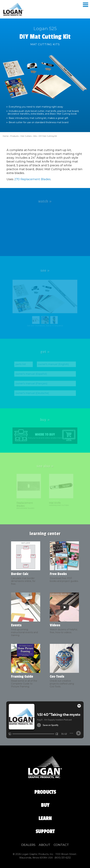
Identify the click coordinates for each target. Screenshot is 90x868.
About (45, 845)
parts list (21, 365)
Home (6, 136)
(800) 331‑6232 (63, 858)
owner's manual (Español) (32, 374)
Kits (35, 136)
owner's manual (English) (53, 365)
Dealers (28, 845)
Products (14, 136)
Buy (45, 805)
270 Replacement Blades (32, 179)
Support (45, 832)
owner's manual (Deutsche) (33, 392)
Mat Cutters (26, 136)
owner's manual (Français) (32, 383)
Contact (61, 845)
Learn (45, 818)
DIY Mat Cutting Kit (48, 136)
